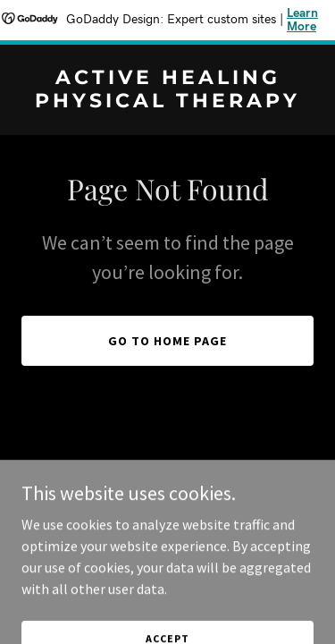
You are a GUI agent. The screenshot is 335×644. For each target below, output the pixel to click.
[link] (167, 102)
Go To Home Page (167, 341)
